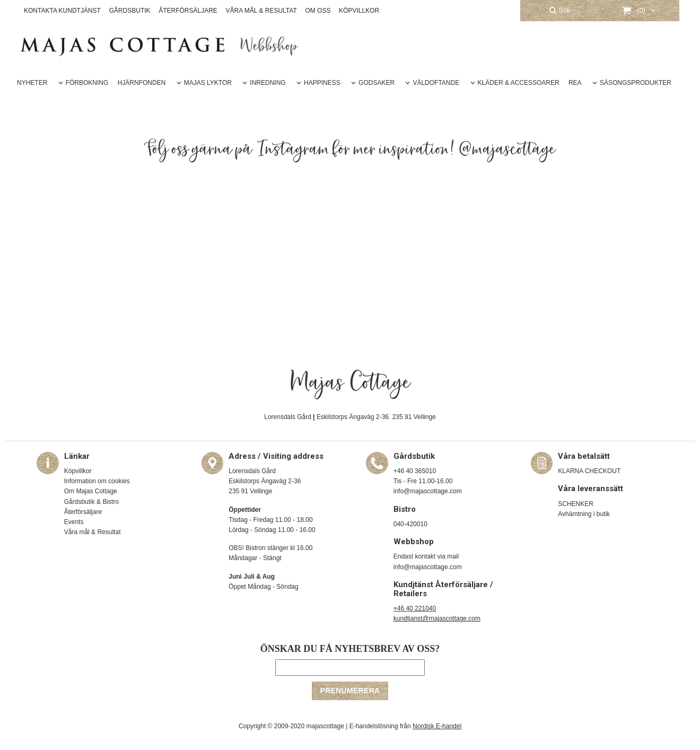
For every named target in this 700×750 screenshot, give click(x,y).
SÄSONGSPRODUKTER (636, 83)
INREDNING (268, 83)
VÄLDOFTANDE (436, 83)
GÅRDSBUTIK (130, 11)
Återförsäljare (83, 512)
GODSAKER (377, 83)
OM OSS (318, 11)
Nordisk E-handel (437, 726)
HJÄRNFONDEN (142, 83)
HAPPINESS (322, 83)
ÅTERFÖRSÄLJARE (188, 11)
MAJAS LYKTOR (208, 83)
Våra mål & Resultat (93, 532)
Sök (560, 10)
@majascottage (507, 150)
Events (74, 522)
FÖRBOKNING (87, 83)
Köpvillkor (78, 471)
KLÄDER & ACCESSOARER (519, 83)
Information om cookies (97, 481)
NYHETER (32, 83)
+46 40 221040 (415, 608)
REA (575, 83)
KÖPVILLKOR (359, 11)
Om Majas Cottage (91, 491)
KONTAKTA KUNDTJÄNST (62, 11)
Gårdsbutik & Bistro (91, 502)
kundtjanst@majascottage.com (437, 618)
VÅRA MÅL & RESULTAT (261, 11)
